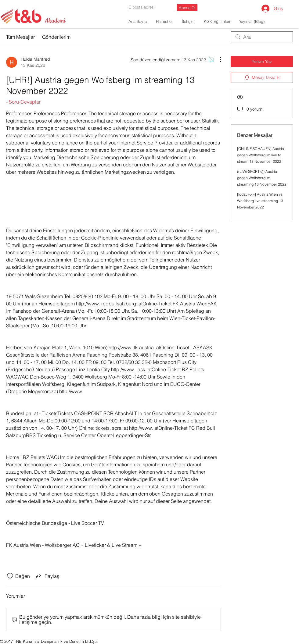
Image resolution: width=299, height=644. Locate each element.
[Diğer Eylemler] (217, 60)
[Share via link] (47, 576)
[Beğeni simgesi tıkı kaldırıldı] (10, 576)
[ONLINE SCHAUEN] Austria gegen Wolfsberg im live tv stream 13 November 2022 (261, 155)
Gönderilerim (56, 37)
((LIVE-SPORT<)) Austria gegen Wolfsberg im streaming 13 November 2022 (262, 178)
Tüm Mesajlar (20, 37)
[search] (262, 37)
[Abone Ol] (187, 8)
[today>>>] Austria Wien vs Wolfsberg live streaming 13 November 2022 (260, 201)
